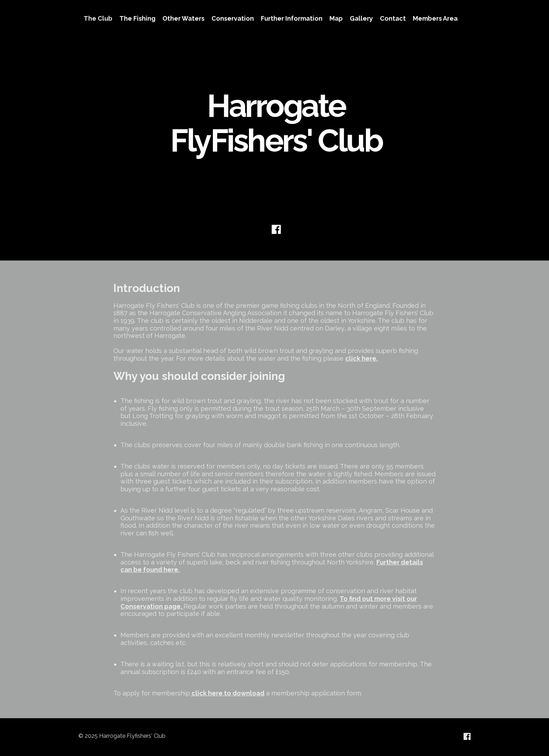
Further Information (292, 18)
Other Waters (183, 18)
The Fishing (137, 18)
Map (336, 18)
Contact (393, 18)
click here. (362, 358)
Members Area (435, 18)
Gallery (361, 18)
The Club (98, 18)
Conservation (233, 18)
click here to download (228, 693)
